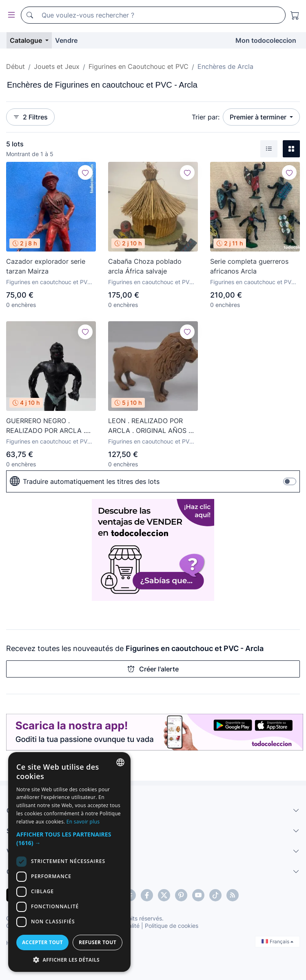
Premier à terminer (259, 117)
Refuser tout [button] (98, 942)
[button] (69, 839)
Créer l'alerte (153, 669)
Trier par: (206, 117)
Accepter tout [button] (42, 942)
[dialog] (69, 862)
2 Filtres (30, 117)
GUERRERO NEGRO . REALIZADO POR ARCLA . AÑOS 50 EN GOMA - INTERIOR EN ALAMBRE (46, 426)
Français (277, 941)
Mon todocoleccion (266, 40)
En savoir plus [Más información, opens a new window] (83, 822)
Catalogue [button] (27, 40)
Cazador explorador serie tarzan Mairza (46, 266)
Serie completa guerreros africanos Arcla (249, 266)
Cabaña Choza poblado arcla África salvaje (145, 266)
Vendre (66, 40)
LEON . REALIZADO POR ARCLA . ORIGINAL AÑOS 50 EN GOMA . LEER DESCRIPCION (152, 426)
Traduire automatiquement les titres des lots (85, 481)
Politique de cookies (172, 926)
